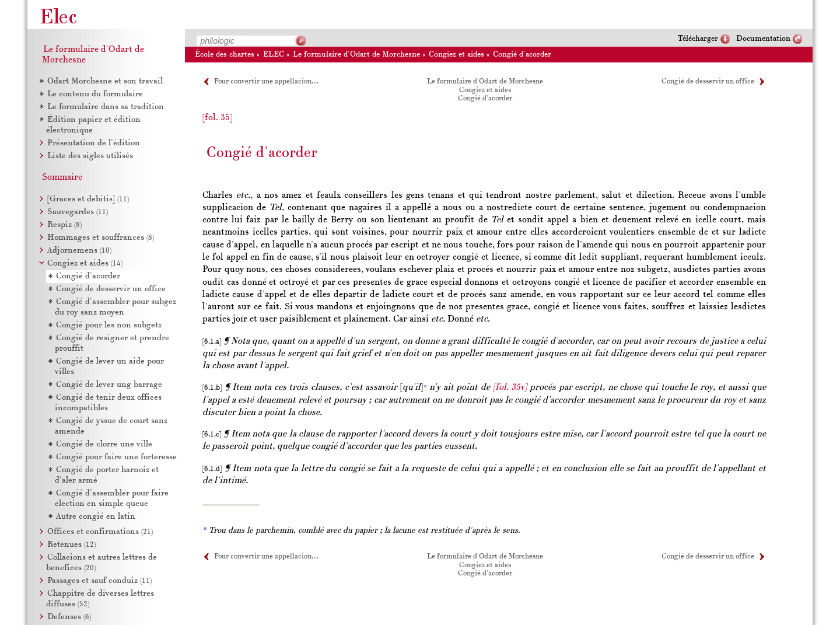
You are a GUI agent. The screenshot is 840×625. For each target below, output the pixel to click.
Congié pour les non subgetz (109, 325)
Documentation (763, 39)
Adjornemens (79, 251)
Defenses (69, 617)
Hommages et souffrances (101, 238)
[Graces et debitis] (88, 199)
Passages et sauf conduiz (99, 581)
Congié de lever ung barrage (109, 385)
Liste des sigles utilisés (90, 156)
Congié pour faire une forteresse (116, 457)
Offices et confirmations (100, 532)
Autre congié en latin (96, 517)
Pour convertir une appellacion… (266, 82)
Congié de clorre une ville (104, 444)
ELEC (274, 55)
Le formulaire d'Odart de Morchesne (356, 55)
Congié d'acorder (522, 55)
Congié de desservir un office (708, 82)
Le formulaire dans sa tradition (106, 107)
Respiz (64, 225)
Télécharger (698, 39)
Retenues (71, 545)
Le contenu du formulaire (95, 94)
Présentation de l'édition (94, 143)
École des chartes (225, 55)
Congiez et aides (456, 55)
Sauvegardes (78, 212)
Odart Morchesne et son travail (105, 81)
